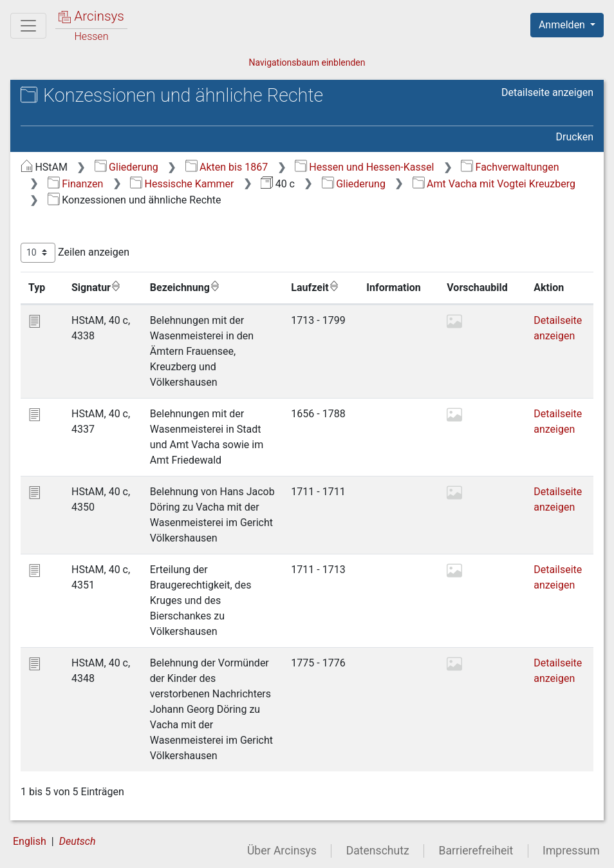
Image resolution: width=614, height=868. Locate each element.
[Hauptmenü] (28, 26)
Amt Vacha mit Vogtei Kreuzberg (494, 184)
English (30, 841)
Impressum (571, 851)
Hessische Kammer (182, 184)
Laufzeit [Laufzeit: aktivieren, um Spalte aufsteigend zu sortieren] (315, 287)
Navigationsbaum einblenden (307, 62)
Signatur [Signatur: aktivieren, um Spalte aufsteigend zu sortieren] (96, 287)
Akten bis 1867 (227, 167)
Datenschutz (378, 851)
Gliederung (126, 167)
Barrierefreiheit (476, 851)
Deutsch (78, 841)
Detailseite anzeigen (547, 92)
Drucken (575, 137)
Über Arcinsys (282, 851)
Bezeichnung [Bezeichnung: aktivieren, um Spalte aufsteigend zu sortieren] (185, 287)
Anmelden (563, 25)
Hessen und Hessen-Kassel (365, 167)
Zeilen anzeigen (75, 253)
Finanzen (76, 184)
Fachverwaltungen (510, 167)
